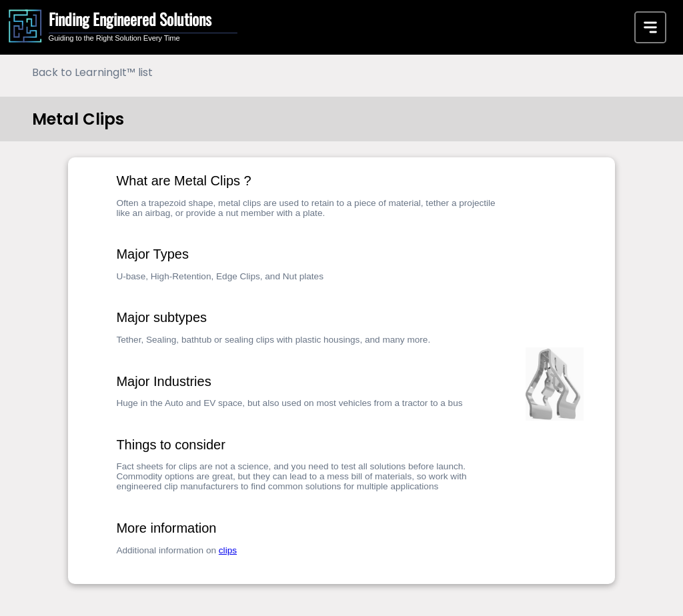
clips (228, 550)
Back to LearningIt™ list (92, 72)
